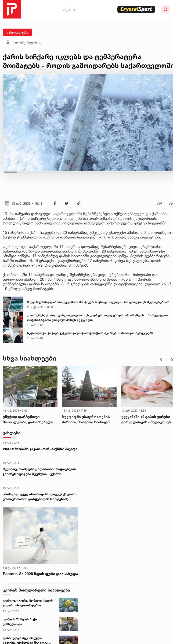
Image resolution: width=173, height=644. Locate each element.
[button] (161, 360)
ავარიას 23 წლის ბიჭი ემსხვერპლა (20, 622)
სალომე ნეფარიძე (24, 43)
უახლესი (12, 433)
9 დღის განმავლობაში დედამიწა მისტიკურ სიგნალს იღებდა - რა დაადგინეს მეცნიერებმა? (98, 302)
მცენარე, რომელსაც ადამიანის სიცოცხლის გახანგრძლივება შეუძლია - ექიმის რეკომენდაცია (39, 472)
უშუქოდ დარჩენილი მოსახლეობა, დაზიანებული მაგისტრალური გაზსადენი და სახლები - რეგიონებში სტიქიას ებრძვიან (30, 420)
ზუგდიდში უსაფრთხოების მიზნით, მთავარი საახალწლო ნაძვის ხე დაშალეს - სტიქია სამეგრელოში (89, 420)
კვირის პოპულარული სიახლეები (36, 590)
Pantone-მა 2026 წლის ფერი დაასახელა (40, 574)
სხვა (69, 9)
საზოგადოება (17, 32)
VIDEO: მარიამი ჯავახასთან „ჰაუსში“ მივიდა (40, 449)
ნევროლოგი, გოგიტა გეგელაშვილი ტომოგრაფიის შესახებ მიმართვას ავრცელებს (90, 333)
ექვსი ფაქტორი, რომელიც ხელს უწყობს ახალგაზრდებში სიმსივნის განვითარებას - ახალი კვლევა (29, 603)
